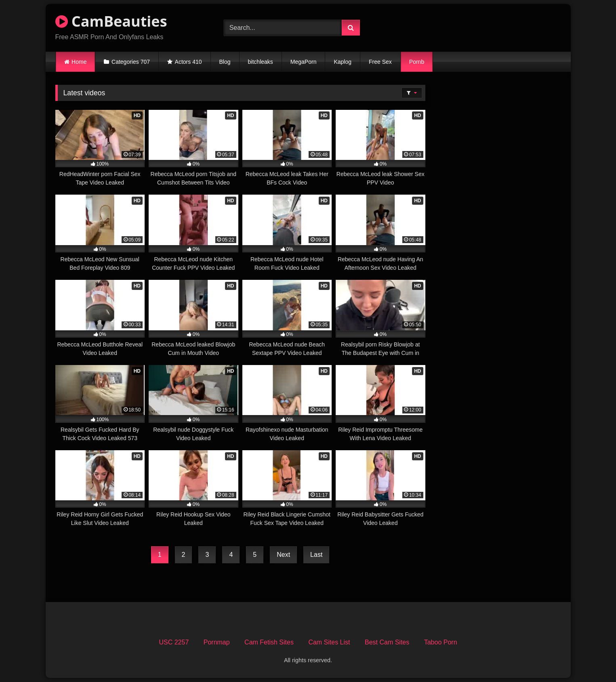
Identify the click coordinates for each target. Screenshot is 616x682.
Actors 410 (188, 62)
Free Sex (380, 62)
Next (283, 555)
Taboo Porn (441, 642)
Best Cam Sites (387, 642)
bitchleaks (261, 62)
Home (79, 62)
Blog (225, 62)
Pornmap (217, 642)
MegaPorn (304, 62)
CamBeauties (111, 21)
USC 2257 (174, 642)
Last (316, 555)
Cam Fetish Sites (269, 642)
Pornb (417, 62)
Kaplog (343, 62)
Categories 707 (131, 62)
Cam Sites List (329, 642)
